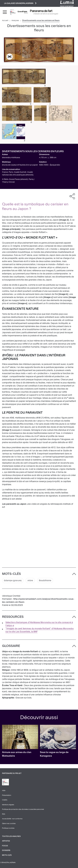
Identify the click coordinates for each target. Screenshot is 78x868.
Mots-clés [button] (11, 574)
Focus (5, 846)
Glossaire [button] (11, 646)
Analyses (15, 20)
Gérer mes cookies (9, 824)
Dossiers (6, 850)
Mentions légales (8, 805)
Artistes (6, 841)
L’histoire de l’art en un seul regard (46, 14)
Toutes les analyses (11, 836)
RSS (4, 814)
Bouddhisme (45, 580)
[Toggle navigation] (5, 12)
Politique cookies (8, 828)
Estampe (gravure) (13, 580)
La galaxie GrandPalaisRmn (20, 3)
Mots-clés (7, 855)
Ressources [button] (13, 617)
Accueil (5, 20)
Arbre (30, 580)
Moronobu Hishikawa (11, 158)
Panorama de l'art (41, 11)
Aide (4, 790)
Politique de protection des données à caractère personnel (23, 809)
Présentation (7, 795)
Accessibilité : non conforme (12, 819)
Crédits (5, 800)
